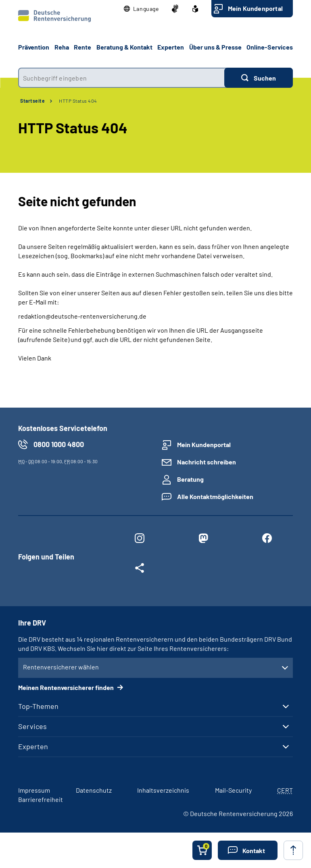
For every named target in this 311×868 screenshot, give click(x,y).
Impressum (34, 790)
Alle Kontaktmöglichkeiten (215, 496)
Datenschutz (94, 790)
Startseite (32, 101)
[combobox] (121, 78)
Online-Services (270, 47)
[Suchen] (259, 78)
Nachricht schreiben (207, 462)
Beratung (190, 479)
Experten (33, 746)
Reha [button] (62, 47)
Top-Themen (38, 706)
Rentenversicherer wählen (61, 667)
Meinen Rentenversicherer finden (67, 687)
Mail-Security (233, 790)
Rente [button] (82, 47)
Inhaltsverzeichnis (163, 790)
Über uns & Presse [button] (215, 47)
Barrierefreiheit (41, 799)
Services (32, 726)
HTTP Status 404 (78, 101)
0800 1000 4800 (59, 444)
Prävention (34, 47)
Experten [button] (171, 47)
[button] (141, 9)
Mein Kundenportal (255, 8)
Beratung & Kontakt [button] (124, 47)
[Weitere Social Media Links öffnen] (140, 570)
